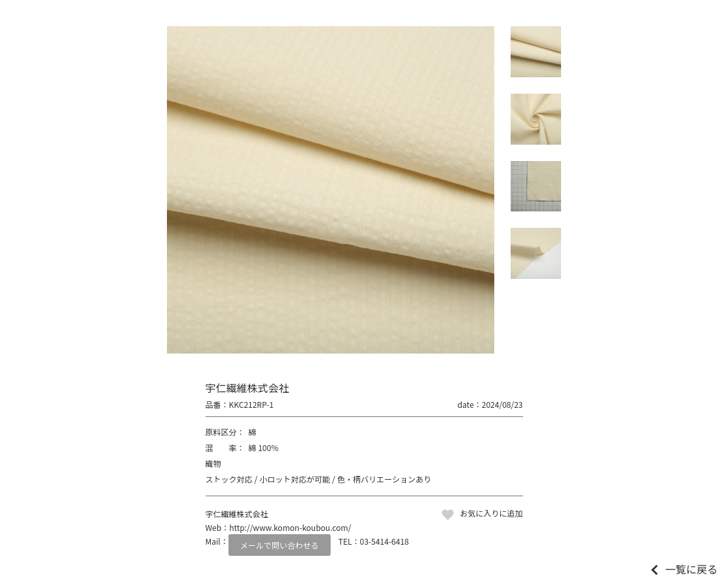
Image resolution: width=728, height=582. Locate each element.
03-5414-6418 (385, 541)
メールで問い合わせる (280, 545)
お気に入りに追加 (491, 513)
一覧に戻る (691, 569)
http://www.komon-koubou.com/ (290, 527)
